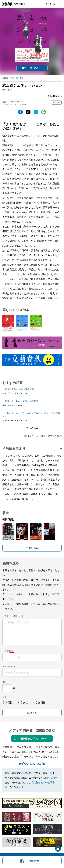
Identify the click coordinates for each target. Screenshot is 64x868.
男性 (10, 702)
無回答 (42, 702)
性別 (4, 697)
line (44, 112)
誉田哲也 (7, 90)
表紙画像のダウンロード (33, 738)
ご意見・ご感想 (10, 616)
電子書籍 (20, 78)
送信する (32, 713)
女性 (25, 702)
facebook (20, 112)
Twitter (28, 112)
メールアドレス (10, 666)
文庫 (12, 78)
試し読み (34, 68)
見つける (50, 4)
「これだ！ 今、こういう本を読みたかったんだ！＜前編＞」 (31, 415)
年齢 (4, 682)
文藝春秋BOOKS (13, 4)
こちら (35, 604)
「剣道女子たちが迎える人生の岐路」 (21, 401)
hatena (36, 112)
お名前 (6, 651)
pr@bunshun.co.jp (32, 763)
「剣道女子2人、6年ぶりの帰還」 (19, 389)
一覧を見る (32, 548)
